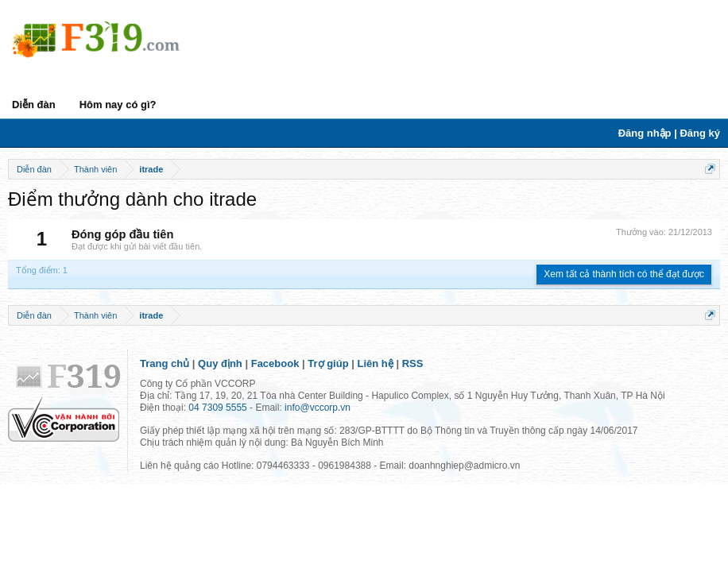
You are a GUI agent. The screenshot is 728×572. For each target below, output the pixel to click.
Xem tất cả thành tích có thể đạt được (624, 274)
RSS (413, 363)
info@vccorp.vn (318, 408)
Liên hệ (376, 363)
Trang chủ (165, 363)
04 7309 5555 (217, 408)
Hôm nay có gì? (118, 104)
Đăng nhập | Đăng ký (669, 133)
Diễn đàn (34, 104)
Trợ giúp (328, 363)
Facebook (275, 363)
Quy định (220, 363)
